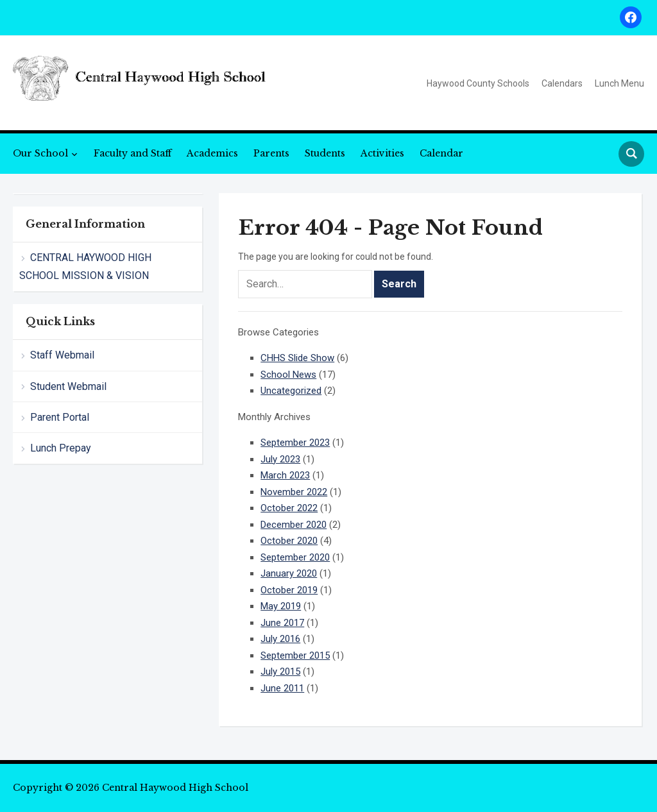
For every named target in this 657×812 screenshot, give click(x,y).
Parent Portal (60, 417)
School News (288, 375)
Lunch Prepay (61, 448)
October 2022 (289, 508)
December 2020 (294, 525)
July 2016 (280, 639)
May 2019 (281, 606)
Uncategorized (291, 391)
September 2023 (295, 443)
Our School (40, 153)
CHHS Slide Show (297, 358)
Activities (382, 153)
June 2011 (282, 688)
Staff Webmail (62, 355)
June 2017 (282, 623)
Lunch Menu (619, 83)
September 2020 (295, 557)
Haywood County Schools (478, 83)
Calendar (441, 153)
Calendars (562, 83)
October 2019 (289, 590)
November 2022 (294, 492)
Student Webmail (68, 386)
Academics (212, 153)
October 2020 (289, 541)
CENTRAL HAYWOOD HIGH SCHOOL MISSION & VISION (85, 266)
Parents (271, 153)
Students (325, 153)
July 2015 (280, 672)
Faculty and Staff (132, 153)
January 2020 (289, 573)
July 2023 (280, 459)
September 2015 (295, 656)
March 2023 (285, 475)
